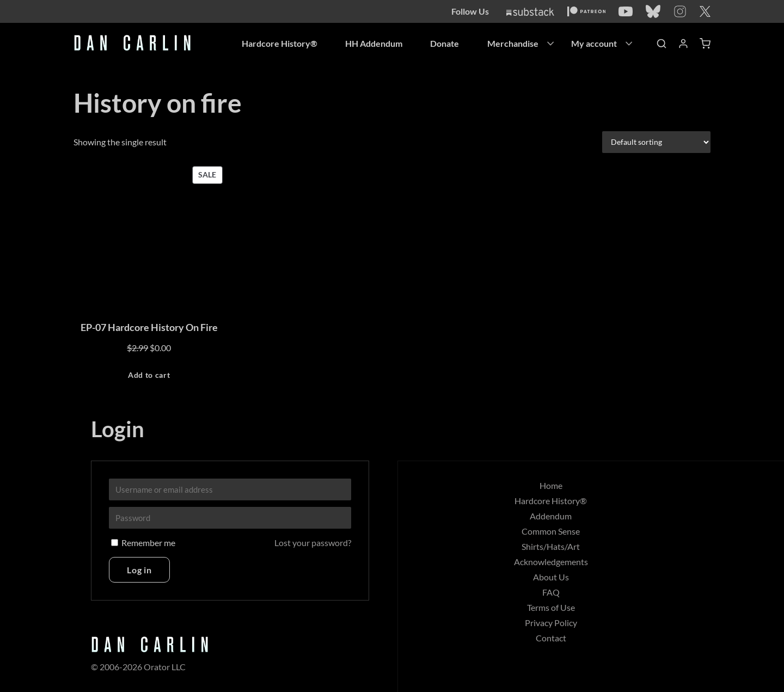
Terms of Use (551, 607)
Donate (445, 43)
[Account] (683, 44)
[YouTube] (626, 11)
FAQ (551, 592)
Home (551, 485)
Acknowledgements (551, 562)
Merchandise (513, 43)
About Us (551, 577)
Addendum (551, 516)
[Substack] (530, 12)
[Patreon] (587, 11)
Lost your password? (313, 543)
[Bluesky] (653, 11)
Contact (551, 638)
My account (594, 43)
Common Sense (551, 531)
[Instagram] (680, 11)
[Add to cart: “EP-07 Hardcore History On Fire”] (149, 375)
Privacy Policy (551, 623)
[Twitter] (705, 11)
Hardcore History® (278, 43)
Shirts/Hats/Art (551, 546)
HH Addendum (373, 43)
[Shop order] (656, 142)
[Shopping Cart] (705, 44)
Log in (139, 570)
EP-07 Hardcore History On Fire (149, 327)
